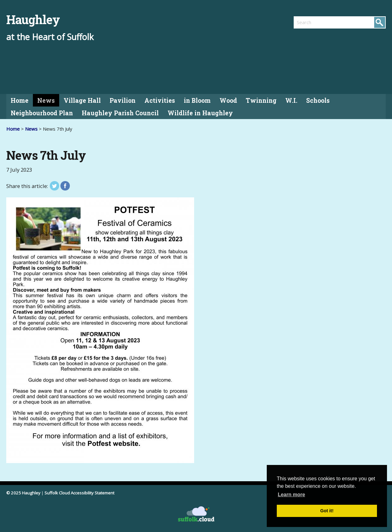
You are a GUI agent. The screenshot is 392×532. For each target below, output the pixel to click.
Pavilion (123, 100)
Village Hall (82, 100)
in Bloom (197, 100)
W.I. (291, 100)
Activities (160, 100)
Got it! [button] (327, 511)
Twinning (261, 100)
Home (20, 100)
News (46, 100)
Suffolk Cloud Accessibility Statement (79, 493)
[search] (317, 22)
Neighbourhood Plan (42, 113)
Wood (228, 100)
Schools (318, 100)
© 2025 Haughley (23, 493)
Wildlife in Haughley (200, 113)
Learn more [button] (291, 495)
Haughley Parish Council (120, 113)
